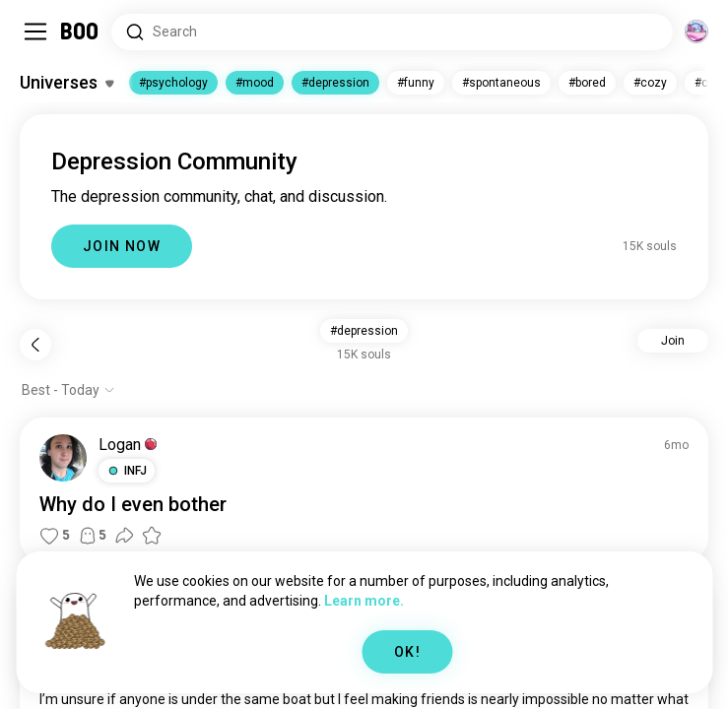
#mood (255, 83)
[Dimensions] (696, 32)
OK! (407, 652)
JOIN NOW (122, 246)
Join (673, 341)
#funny (416, 83)
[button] (127, 471)
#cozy (650, 83)
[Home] (80, 32)
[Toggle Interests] (66, 83)
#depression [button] (364, 331)
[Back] (35, 345)
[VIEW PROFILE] (63, 458)
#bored (587, 83)
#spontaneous (501, 83)
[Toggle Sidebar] (35, 32)
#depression (335, 83)
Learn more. (364, 601)
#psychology (173, 83)
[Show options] (68, 390)
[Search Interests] (392, 32)
